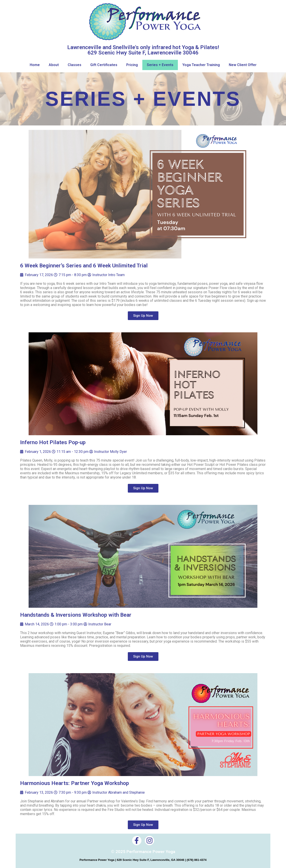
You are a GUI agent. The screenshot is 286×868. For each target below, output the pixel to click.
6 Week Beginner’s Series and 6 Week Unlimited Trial (84, 266)
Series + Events (160, 65)
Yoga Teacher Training (201, 65)
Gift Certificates (104, 65)
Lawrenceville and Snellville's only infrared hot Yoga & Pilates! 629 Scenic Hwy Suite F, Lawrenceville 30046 (143, 50)
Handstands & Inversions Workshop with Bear (76, 615)
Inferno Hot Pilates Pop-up (53, 442)
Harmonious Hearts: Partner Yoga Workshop (75, 783)
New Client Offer (243, 65)
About (54, 65)
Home (35, 65)
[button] (143, 316)
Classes (75, 65)
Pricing (132, 65)
